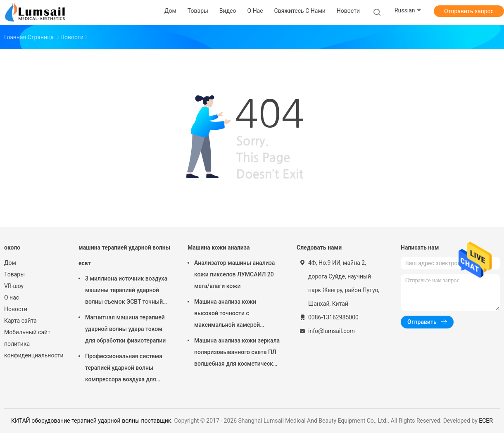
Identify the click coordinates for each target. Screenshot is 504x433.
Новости (16, 309)
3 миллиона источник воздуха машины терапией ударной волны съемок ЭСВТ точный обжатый (126, 291)
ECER (486, 421)
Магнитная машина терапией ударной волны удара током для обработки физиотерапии (125, 329)
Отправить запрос (469, 11)
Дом (10, 263)
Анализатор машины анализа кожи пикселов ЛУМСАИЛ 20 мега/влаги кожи (234, 274)
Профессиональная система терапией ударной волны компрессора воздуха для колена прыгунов (124, 369)
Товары (14, 274)
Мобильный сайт (27, 332)
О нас (12, 297)
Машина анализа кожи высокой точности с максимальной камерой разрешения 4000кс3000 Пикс (235, 314)
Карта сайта (20, 321)
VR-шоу (14, 286)
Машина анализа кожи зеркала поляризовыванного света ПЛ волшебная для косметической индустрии (237, 353)
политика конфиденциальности (33, 350)
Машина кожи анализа (219, 247)
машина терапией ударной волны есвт (124, 255)
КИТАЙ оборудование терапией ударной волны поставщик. (93, 421)
